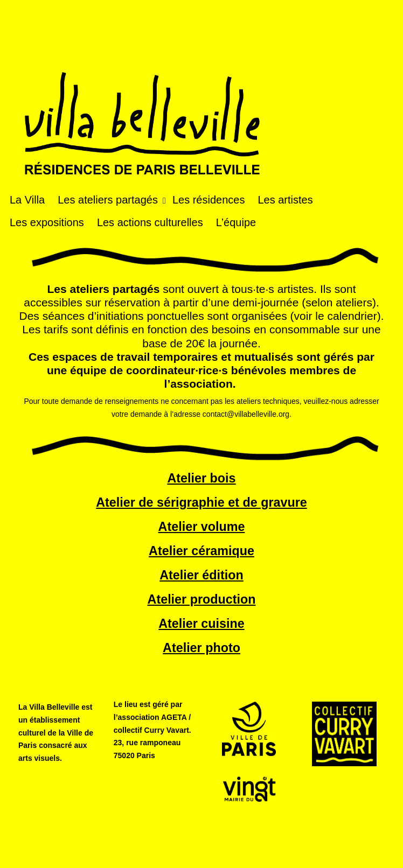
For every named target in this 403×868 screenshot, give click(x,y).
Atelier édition (202, 575)
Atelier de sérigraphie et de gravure (202, 502)
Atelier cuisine (201, 624)
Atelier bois (201, 478)
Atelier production (202, 599)
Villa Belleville (142, 89)
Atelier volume (202, 527)
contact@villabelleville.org (246, 414)
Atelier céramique (202, 551)
